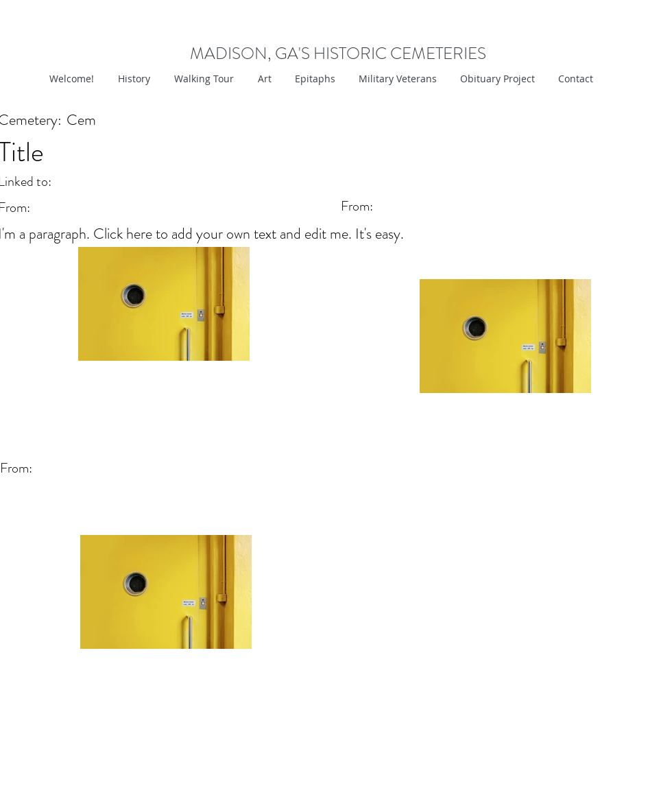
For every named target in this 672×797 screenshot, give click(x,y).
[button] (263, 79)
